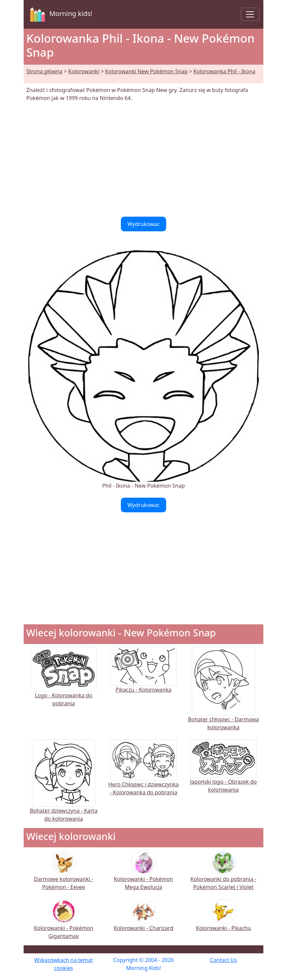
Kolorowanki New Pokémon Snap (146, 71)
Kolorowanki (84, 71)
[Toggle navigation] (250, 14)
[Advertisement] (143, 159)
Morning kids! (60, 14)
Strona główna (44, 71)
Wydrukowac (144, 224)
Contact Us (223, 960)
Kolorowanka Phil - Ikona (224, 71)
